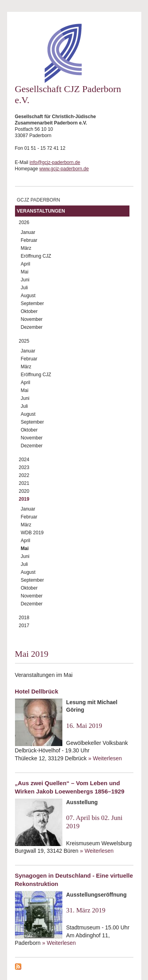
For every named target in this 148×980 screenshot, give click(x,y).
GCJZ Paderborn (39, 200)
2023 (24, 467)
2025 (24, 341)
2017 (24, 626)
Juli (24, 288)
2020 (24, 491)
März (26, 248)
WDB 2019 (32, 533)
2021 (24, 483)
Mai (25, 272)
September (33, 303)
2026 (24, 222)
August (28, 296)
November (32, 319)
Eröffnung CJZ (36, 256)
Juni (25, 280)
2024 (24, 460)
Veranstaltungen (41, 211)
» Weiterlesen (105, 758)
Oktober (29, 311)
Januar (28, 232)
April (26, 264)
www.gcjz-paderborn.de (64, 169)
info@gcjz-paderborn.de (55, 162)
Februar (29, 240)
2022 (24, 475)
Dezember (32, 327)
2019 (24, 499)
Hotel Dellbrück (37, 691)
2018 (24, 618)
